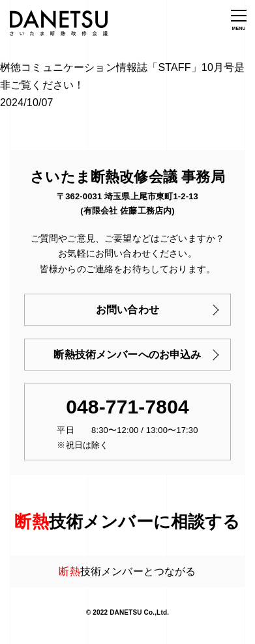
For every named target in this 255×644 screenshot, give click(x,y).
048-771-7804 (127, 407)
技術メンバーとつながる (127, 571)
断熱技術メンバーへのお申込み (127, 355)
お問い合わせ (127, 310)
